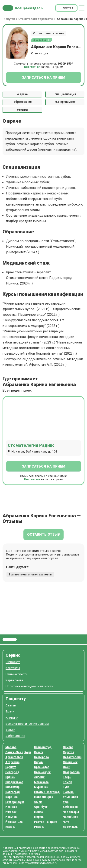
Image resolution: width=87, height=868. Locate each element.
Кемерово (42, 757)
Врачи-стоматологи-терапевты (30, 575)
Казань (10, 827)
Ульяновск (70, 797)
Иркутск (11, 817)
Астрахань (12, 762)
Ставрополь (71, 772)
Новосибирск (44, 797)
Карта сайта (14, 680)
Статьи (11, 705)
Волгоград (13, 792)
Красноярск (42, 772)
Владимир (12, 787)
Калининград (43, 747)
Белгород (12, 772)
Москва (11, 747)
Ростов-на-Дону (45, 822)
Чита (66, 822)
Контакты (13, 668)
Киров (38, 762)
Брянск (10, 777)
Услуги (10, 730)
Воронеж (12, 797)
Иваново (11, 807)
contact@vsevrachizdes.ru (43, 863)
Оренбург (41, 807)
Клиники (12, 718)
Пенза (38, 812)
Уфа (66, 802)
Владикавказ (14, 782)
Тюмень (69, 792)
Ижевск (11, 812)
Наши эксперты (17, 674)
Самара (68, 747)
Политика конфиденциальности (29, 686)
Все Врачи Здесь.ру (10, 640)
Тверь (67, 777)
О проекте (13, 662)
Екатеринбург (15, 802)
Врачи (10, 711)
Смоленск (70, 762)
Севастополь (72, 757)
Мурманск (41, 787)
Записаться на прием (44, 78)
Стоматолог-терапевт (49, 33)
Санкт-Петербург (18, 752)
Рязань (39, 827)
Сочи (66, 767)
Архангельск (14, 757)
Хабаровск (70, 807)
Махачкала (41, 782)
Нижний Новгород (47, 792)
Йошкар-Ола (14, 822)
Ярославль (70, 827)
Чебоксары (71, 812)
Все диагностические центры (27, 724)
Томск (67, 782)
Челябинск (71, 817)
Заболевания (15, 736)
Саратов (69, 752)
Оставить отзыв (43, 534)
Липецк (39, 777)
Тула (66, 787)
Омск (38, 802)
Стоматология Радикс (31, 445)
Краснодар (42, 767)
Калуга (39, 752)
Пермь (39, 817)
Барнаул (11, 767)
